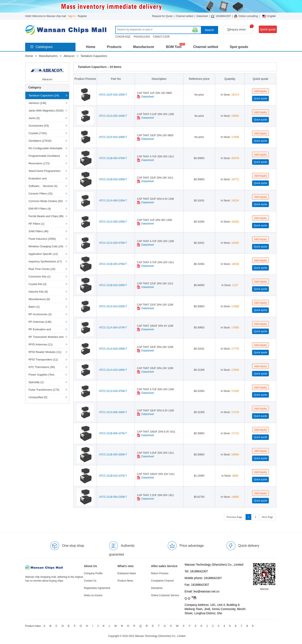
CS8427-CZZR (161, 37)
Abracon (69, 56)
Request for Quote (162, 16)
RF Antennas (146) (40, 322)
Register (82, 16)
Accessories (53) (39, 126)
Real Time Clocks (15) (42, 269)
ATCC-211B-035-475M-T (113, 158)
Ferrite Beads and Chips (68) (46, 216)
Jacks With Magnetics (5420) (46, 111)
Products (114, 47)
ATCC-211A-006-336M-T (113, 412)
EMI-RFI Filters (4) (40, 209)
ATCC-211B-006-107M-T (113, 433)
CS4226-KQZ (123, 37)
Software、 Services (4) (43, 186)
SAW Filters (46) (38, 231)
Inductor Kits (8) (38, 292)
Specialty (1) (36, 382)
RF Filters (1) (36, 224)
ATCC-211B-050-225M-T (113, 497)
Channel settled (184, 16)
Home (91, 47)
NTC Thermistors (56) (42, 367)
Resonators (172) (39, 163)
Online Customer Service (165, 595)
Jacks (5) (34, 118)
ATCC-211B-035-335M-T (113, 455)
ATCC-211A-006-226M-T (113, 201)
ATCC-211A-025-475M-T (113, 243)
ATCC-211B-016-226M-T (113, 285)
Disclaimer (157, 588)
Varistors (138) (37, 103)
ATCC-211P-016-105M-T (113, 95)
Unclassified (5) (38, 397)
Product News (125, 581)
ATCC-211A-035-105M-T (113, 222)
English (269, 16)
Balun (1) (34, 307)
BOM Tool (174, 47)
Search (209, 30)
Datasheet (202, 16)
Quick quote (268, 29)
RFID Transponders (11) (43, 360)
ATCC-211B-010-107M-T (113, 476)
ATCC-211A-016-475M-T (113, 391)
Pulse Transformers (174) (44, 390)
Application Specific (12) (43, 254)
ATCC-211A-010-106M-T (113, 370)
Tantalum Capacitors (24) (44, 95)
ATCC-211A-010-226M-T (113, 306)
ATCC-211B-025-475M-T (113, 264)
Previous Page (234, 517)
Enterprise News (127, 573)
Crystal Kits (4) (37, 284)
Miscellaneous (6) (39, 299)
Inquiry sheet (240, 28)
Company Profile (93, 573)
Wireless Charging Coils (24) (46, 246)
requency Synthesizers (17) (45, 261)
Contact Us (90, 581)
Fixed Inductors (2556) (42, 239)
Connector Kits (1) (40, 277)
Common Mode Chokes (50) (46, 201)
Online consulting (248, 16)
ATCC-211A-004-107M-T (113, 328)
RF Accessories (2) (40, 314)
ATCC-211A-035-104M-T (113, 116)
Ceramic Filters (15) (40, 194)
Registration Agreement (97, 588)
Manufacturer (144, 47)
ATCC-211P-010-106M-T (113, 137)
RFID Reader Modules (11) (45, 352)
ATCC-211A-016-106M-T (113, 349)
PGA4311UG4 (142, 37)
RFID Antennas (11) (41, 344)
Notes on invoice (93, 595)
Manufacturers (48, 56)
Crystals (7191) (38, 133)
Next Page (267, 517)
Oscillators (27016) (40, 141)
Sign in (72, 16)
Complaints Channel (162, 581)
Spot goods (239, 47)
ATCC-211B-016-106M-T (113, 179)
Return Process (160, 573)
